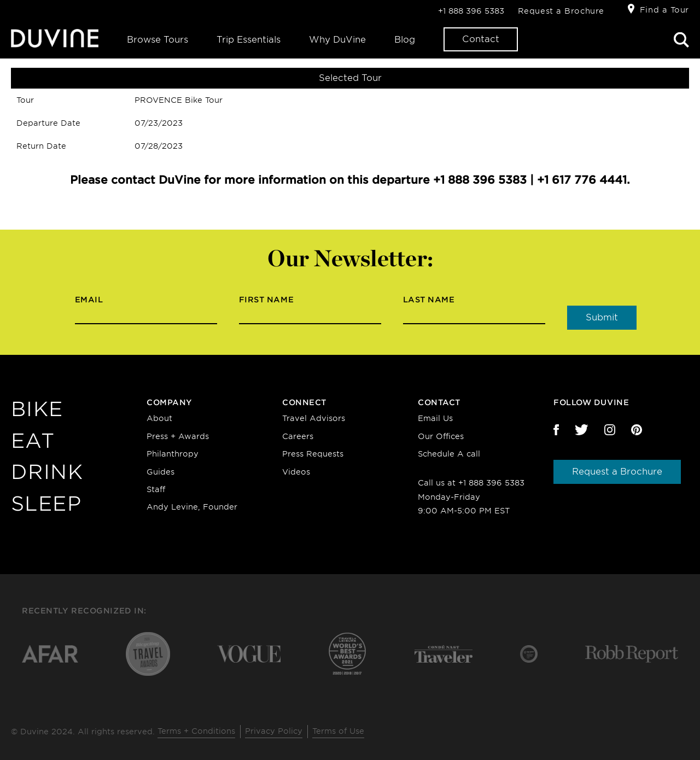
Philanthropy (173, 454)
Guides (161, 472)
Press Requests (313, 454)
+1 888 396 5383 (471, 11)
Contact (481, 39)
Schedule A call (449, 454)
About (159, 418)
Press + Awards (178, 436)
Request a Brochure (561, 11)
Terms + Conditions (196, 731)
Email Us (435, 418)
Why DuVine (337, 40)
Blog (405, 40)
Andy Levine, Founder (192, 507)
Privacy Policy (274, 731)
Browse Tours (157, 40)
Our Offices (441, 436)
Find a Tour (664, 10)
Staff (156, 489)
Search (681, 40)
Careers (298, 436)
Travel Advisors (314, 418)
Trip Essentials (249, 40)
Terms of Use (338, 731)
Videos (296, 472)
